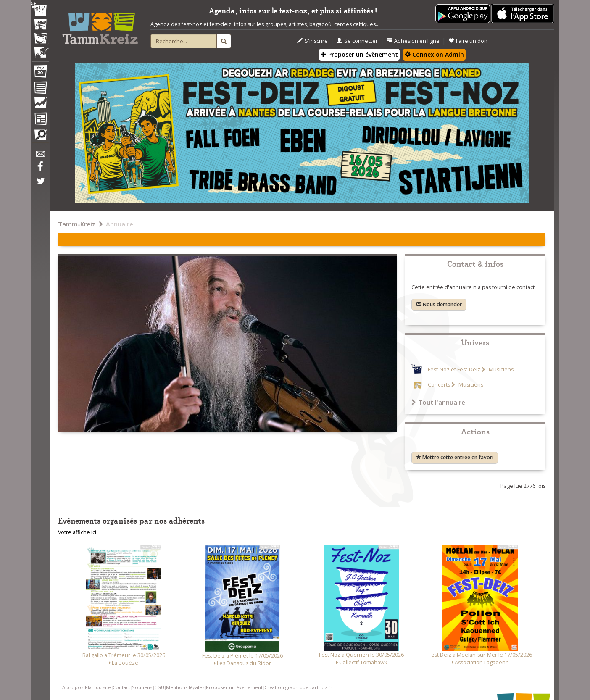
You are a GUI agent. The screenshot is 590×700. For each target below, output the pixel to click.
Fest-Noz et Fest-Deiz (454, 370)
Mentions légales (185, 687)
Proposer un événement (234, 687)
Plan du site (98, 687)
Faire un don (468, 41)
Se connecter (357, 41)
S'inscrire (312, 41)
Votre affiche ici (77, 532)
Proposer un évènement (359, 54)
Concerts (439, 385)
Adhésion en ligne (413, 41)
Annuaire (120, 224)
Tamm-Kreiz (77, 224)
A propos (73, 687)
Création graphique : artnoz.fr (298, 687)
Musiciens (500, 370)
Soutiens (142, 687)
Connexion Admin (434, 54)
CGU (159, 687)
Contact (121, 687)
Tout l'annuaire (438, 402)
